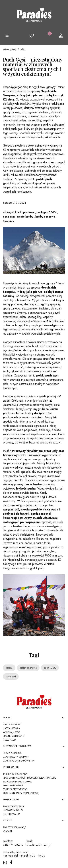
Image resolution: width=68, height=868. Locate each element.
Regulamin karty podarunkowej (21, 793)
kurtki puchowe (25, 212)
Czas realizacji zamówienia (18, 761)
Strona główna (10, 50)
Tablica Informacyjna (15, 774)
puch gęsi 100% (47, 212)
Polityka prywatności (15, 789)
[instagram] (5, 863)
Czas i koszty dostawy (16, 757)
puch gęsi (9, 217)
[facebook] (11, 862)
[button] (7, 36)
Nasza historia (11, 728)
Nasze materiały (12, 725)
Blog (23, 50)
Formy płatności (12, 753)
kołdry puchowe (45, 217)
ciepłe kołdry (25, 217)
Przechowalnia (12, 814)
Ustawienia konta (13, 810)
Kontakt (8, 831)
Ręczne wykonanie (14, 736)
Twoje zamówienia (13, 806)
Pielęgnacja (10, 740)
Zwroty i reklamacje (15, 827)
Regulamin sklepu (13, 786)
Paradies (8, 221)
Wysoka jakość (11, 732)
